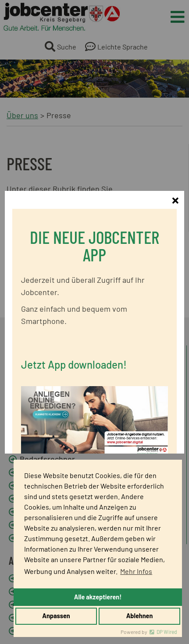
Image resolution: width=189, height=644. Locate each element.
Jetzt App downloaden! (74, 353)
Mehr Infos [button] (136, 571)
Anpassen (56, 616)
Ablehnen (140, 616)
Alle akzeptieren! (98, 597)
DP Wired (167, 632)
